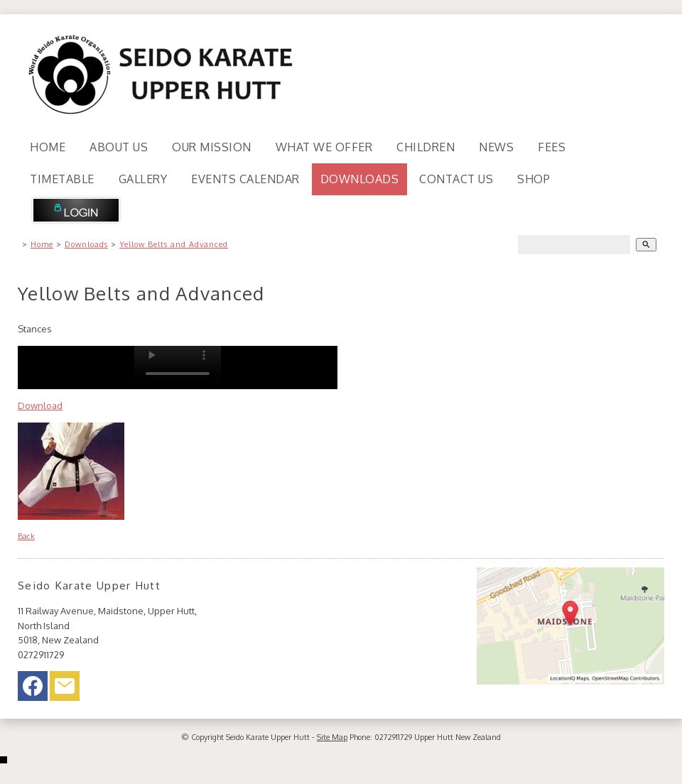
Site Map (332, 737)
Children (426, 147)
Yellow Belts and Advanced (174, 244)
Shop (534, 179)
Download (40, 405)
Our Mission (212, 147)
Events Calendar (245, 179)
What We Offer (324, 147)
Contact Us (456, 179)
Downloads (360, 179)
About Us (119, 147)
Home (48, 147)
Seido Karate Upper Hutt (268, 737)
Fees (552, 147)
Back (26, 536)
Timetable (62, 179)
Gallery (143, 179)
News (496, 147)
